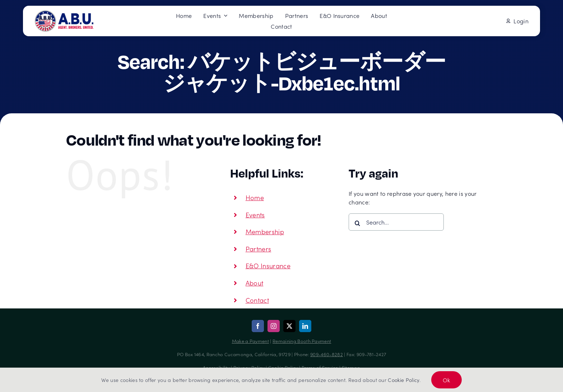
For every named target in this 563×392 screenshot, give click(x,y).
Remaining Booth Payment (302, 341)
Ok (446, 380)
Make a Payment (250, 341)
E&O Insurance (268, 266)
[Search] (357, 223)
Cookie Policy (403, 380)
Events (255, 215)
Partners (259, 249)
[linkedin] (305, 326)
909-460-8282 (327, 354)
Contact (257, 300)
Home (255, 197)
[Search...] (396, 222)
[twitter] (289, 326)
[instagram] (274, 326)
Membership (265, 232)
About (255, 283)
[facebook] (258, 326)
